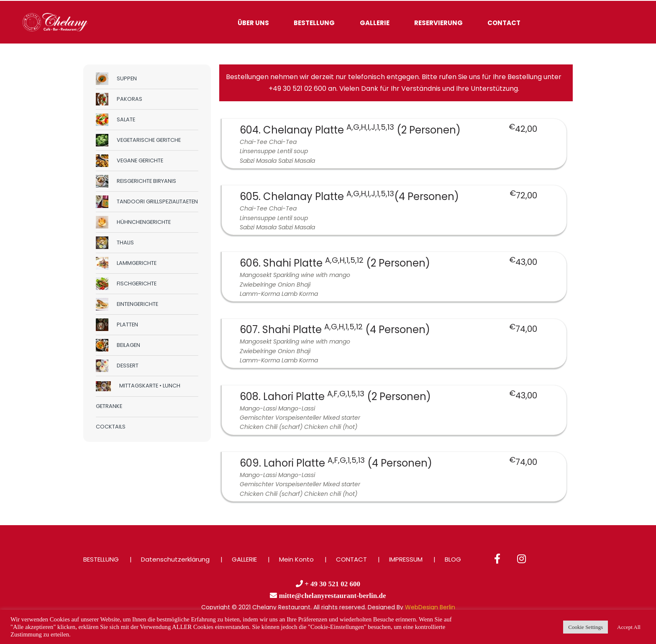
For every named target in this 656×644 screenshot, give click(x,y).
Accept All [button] (629, 627)
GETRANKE (109, 406)
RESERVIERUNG (438, 23)
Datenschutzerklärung (175, 559)
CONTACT (504, 23)
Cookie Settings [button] (586, 627)
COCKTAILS (111, 427)
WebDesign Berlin (430, 607)
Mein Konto (296, 559)
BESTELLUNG (314, 23)
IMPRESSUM (406, 559)
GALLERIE (375, 23)
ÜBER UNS (253, 23)
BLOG (453, 559)
